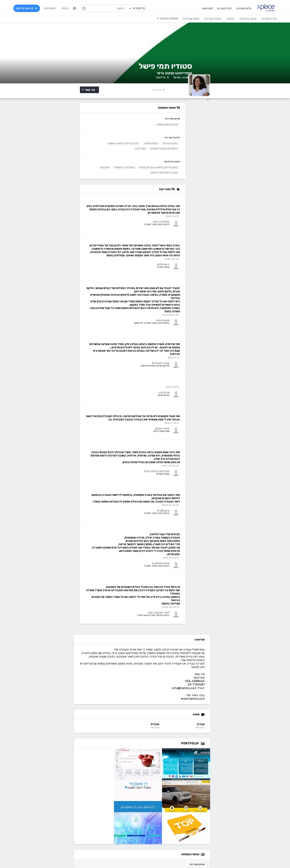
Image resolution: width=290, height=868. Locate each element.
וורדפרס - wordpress (247, 810)
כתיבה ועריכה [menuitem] (204, 18)
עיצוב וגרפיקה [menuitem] (239, 18)
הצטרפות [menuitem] (58, 8)
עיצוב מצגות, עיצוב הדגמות (166, 821)
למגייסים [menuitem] (199, 8)
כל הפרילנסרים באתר (110, 763)
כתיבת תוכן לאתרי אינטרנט (85, 179)
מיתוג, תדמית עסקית (88, 150)
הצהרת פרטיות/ (60, 858)
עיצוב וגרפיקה (93, 192)
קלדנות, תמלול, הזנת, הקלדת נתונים (52, 799)
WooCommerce (250, 821)
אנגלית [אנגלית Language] (198, 218)
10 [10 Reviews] (205, 115)
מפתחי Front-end (111, 804)
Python (118, 826)
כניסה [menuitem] (73, 8)
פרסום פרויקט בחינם (111, 758)
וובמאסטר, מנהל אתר (248, 826)
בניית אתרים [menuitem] (261, 18)
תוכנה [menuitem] (222, 18)
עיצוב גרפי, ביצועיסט (88, 203)
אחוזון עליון (116, 769)
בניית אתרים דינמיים (249, 804)
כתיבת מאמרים (65, 815)
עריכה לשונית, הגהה (62, 821)
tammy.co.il (243, 711)
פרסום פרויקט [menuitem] (35, 8)
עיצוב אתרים (175, 804)
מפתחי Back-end (112, 799)
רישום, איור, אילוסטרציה (168, 815)
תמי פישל (240, 538)
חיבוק (242, 671)
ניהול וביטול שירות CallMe (59, 769)
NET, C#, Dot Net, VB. (108, 815)
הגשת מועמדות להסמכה (59, 775)
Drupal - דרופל (251, 832)
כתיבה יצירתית (91, 169)
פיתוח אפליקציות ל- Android (105, 821)
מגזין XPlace (174, 758)
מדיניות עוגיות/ (76, 858)
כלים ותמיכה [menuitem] (235, 8)
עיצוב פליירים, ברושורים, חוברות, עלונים (79, 198)
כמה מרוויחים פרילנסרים (168, 763)
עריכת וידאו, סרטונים (170, 826)
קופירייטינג (61, 179)
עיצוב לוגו (69, 203)
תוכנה (119, 793)
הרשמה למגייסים (113, 752)
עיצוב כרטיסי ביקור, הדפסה (85, 209)
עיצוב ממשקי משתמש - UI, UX (164, 832)
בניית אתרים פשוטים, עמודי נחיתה (241, 799)
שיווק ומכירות (93, 144)
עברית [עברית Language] (247, 218)
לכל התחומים (66, 831)
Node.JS (117, 832)
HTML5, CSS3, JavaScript (105, 810)
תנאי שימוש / (92, 858)
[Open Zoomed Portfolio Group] (249, 237)
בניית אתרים (253, 793)
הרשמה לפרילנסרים (62, 752)
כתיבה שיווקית (72, 169)
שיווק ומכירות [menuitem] (183, 18)
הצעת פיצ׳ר (175, 769)
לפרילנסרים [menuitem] (215, 8)
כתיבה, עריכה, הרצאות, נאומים (83, 174)
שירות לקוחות (174, 775)
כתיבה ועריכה (93, 163)
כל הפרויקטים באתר (62, 758)
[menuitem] (83, 8)
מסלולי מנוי (68, 763)
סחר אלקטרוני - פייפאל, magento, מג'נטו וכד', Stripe (228, 815)
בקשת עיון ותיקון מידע (40, 858)
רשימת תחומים (173, 752)
